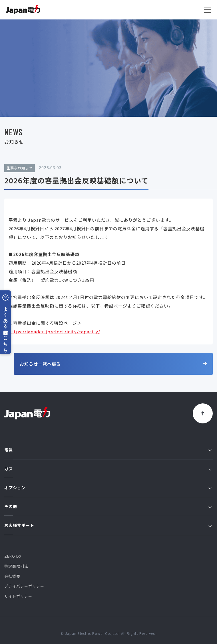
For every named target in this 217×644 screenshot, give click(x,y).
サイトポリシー (18, 596)
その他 (108, 506)
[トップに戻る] (203, 413)
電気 (108, 450)
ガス (108, 469)
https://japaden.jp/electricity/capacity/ (54, 332)
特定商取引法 (16, 566)
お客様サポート (108, 525)
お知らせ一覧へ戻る (113, 364)
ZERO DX (13, 556)
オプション (108, 488)
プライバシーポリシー (24, 586)
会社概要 (12, 576)
